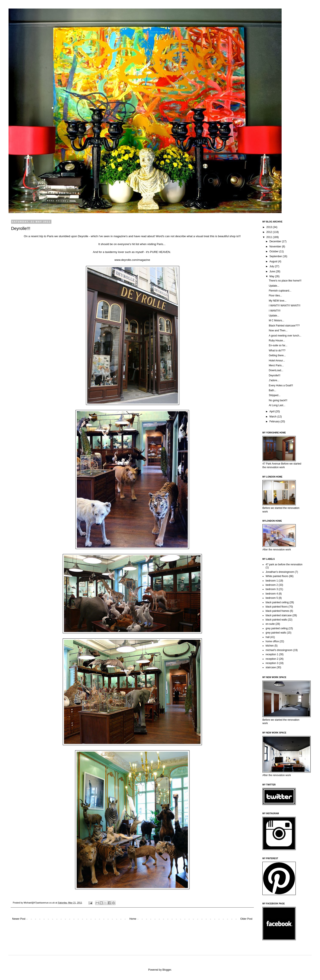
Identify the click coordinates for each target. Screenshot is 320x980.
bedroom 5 (272, 598)
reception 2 (272, 659)
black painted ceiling (277, 602)
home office (272, 641)
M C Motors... (276, 320)
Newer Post (19, 919)
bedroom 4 (272, 594)
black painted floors (277, 607)
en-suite (270, 624)
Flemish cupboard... (280, 291)
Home (133, 919)
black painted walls (276, 620)
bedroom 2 (272, 585)
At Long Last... (277, 405)
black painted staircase (279, 615)
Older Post (246, 919)
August (274, 261)
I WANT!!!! (275, 311)
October (274, 251)
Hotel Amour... (277, 361)
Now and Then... (278, 331)
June (273, 271)
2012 (270, 232)
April (272, 411)
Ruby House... (277, 341)
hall (268, 637)
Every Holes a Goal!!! (281, 385)
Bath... (273, 390)
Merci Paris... (276, 365)
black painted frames (277, 611)
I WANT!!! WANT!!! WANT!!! (285, 306)
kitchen (270, 646)
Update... (274, 286)
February (275, 421)
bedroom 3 (272, 589)
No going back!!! (278, 400)
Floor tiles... (275, 296)
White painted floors (277, 576)
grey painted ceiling (277, 628)
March (273, 417)
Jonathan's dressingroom (280, 572)
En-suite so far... (278, 345)
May (272, 276)
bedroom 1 (272, 581)
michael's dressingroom (279, 650)
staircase (271, 667)
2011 (270, 237)
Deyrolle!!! (275, 375)
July (272, 266)
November (276, 247)
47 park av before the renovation (284, 564)
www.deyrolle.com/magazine (132, 260)
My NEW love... (278, 301)
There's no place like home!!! (285, 281)
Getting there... (277, 355)
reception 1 (272, 654)
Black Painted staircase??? (284, 326)
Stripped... (275, 395)
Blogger (167, 970)
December (276, 241)
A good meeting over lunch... (285, 336)
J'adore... (274, 380)
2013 (270, 227)
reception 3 (272, 663)
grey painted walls (276, 633)
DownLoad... (276, 370)
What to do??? (277, 351)
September (276, 256)
